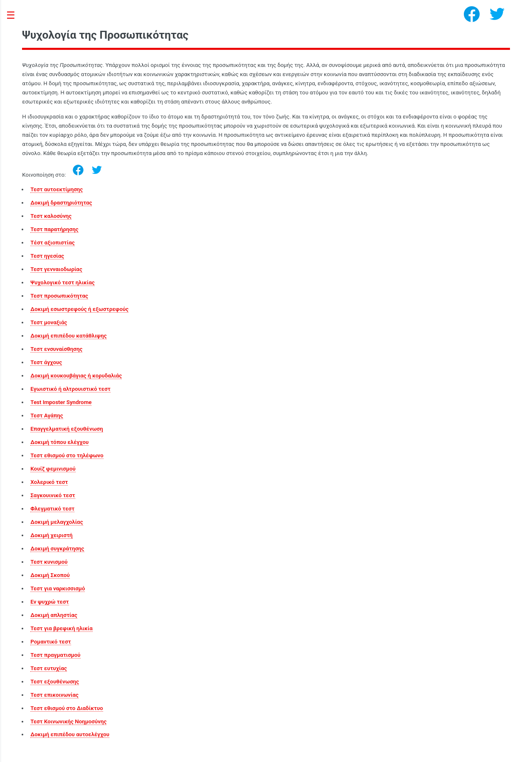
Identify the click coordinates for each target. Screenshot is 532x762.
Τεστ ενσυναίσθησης (56, 349)
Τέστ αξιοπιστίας (52, 243)
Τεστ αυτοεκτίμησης (57, 189)
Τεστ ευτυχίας (49, 668)
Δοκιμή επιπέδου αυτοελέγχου (70, 734)
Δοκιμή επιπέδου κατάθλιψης (68, 336)
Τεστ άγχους (46, 362)
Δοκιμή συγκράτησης (57, 549)
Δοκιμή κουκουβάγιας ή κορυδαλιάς (76, 376)
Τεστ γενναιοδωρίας (56, 269)
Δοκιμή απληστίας (54, 615)
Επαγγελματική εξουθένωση (66, 429)
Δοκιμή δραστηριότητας (61, 203)
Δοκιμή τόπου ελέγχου (59, 442)
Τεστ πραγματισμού (55, 655)
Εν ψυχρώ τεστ (49, 602)
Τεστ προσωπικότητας (59, 296)
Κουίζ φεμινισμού (53, 469)
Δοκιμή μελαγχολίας (57, 522)
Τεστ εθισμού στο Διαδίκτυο (66, 708)
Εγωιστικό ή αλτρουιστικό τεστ (70, 389)
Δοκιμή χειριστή (51, 535)
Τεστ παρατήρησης (54, 229)
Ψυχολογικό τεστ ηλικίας (62, 282)
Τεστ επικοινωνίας (54, 695)
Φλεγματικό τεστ (52, 509)
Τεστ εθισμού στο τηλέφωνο (67, 455)
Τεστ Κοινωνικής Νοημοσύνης (68, 721)
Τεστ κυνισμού (49, 562)
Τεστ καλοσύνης (51, 216)
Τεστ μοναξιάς (49, 322)
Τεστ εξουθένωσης (55, 682)
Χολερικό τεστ (49, 482)
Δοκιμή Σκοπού (50, 575)
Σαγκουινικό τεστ (53, 495)
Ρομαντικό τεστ (50, 642)
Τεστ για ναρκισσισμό (58, 588)
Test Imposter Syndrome (61, 402)
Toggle (15, 16)
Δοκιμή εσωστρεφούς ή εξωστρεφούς (79, 309)
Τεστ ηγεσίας (47, 256)
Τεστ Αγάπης (47, 416)
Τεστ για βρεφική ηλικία (61, 628)
